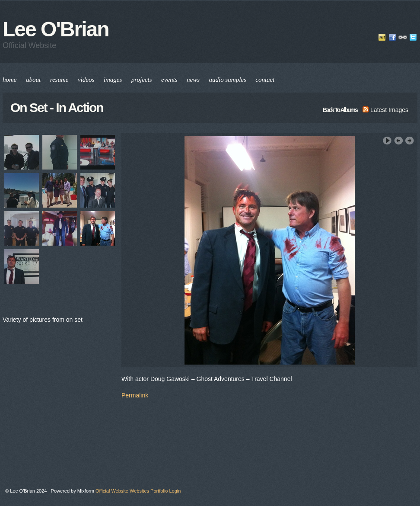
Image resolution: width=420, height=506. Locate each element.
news (193, 80)
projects (142, 80)
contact (265, 80)
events (169, 80)
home (10, 80)
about (33, 80)
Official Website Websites (122, 491)
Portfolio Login (165, 491)
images (113, 80)
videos (86, 80)
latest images (385, 110)
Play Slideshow (387, 141)
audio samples (228, 80)
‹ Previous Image (398, 141)
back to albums (340, 110)
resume (59, 80)
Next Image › (410, 141)
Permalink (135, 395)
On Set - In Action (57, 107)
